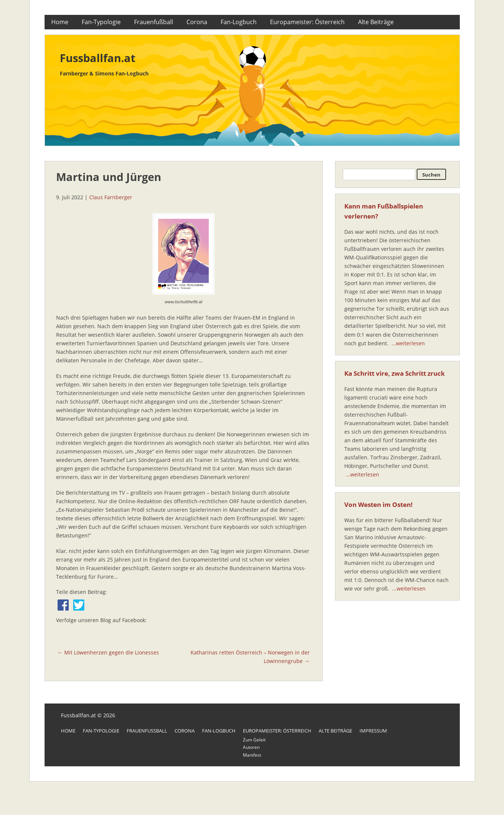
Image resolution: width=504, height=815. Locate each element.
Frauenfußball (154, 22)
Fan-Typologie (101, 22)
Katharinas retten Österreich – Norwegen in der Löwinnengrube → (250, 657)
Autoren (251, 747)
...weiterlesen (408, 343)
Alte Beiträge (376, 22)
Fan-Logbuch (239, 22)
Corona (197, 22)
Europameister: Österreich (307, 22)
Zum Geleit (254, 740)
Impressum (373, 731)
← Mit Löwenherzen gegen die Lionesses (108, 652)
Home (60, 22)
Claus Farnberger (111, 197)
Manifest (252, 755)
